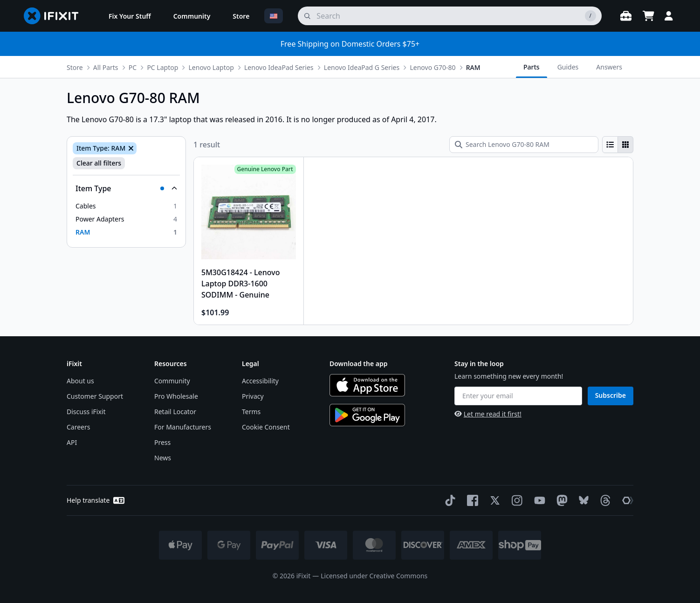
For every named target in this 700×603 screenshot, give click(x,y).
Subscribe (611, 395)
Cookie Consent (266, 427)
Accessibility (260, 381)
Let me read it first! (488, 414)
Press (162, 442)
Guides (568, 67)
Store (75, 67)
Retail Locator (175, 412)
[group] (618, 145)
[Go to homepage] (55, 16)
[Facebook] (471, 500)
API (72, 442)
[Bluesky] (582, 500)
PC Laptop (162, 67)
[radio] (610, 145)
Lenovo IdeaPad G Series (362, 67)
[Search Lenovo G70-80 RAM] (524, 145)
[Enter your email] (518, 396)
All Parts (106, 67)
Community (172, 381)
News (163, 458)
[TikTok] (448, 500)
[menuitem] (130, 16)
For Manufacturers (183, 427)
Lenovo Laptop (211, 67)
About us (80, 381)
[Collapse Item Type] (126, 188)
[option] (126, 206)
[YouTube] (538, 500)
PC (133, 67)
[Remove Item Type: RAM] (130, 148)
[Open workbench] (626, 16)
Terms (251, 412)
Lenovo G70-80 (432, 67)
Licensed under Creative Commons (374, 576)
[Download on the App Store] (367, 385)
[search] (450, 16)
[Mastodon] (560, 500)
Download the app (359, 364)
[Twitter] (493, 500)
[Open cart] (648, 16)
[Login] (669, 16)
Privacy (253, 396)
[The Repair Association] (626, 500)
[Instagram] (515, 500)
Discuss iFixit (86, 412)
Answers (609, 67)
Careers (78, 427)
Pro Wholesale (176, 396)
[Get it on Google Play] (367, 415)
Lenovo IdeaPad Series (279, 67)
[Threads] (604, 500)
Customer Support (95, 396)
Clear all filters (99, 163)
